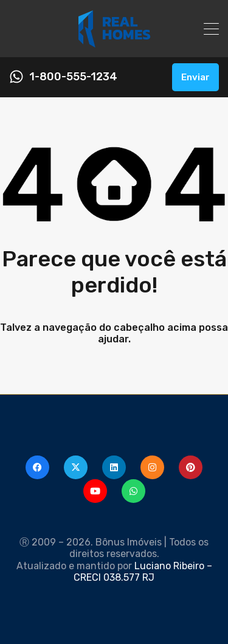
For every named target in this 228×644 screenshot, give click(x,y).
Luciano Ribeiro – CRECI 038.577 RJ (143, 572)
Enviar (195, 77)
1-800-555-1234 (73, 77)
